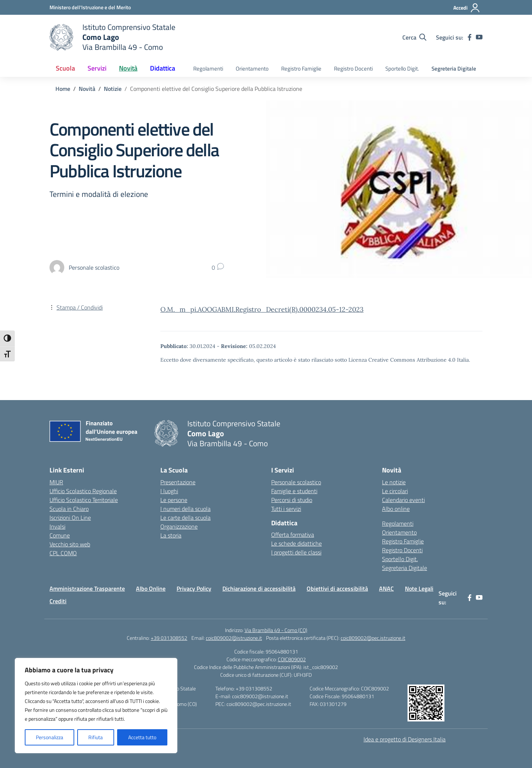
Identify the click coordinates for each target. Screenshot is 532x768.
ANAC (386, 588)
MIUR (56, 482)
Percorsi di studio (292, 500)
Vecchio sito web (70, 544)
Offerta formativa (293, 535)
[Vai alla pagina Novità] (87, 89)
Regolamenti (208, 69)
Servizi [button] (97, 68)
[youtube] (479, 37)
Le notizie (394, 482)
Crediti (58, 601)
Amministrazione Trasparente (87, 588)
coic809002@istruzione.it (234, 638)
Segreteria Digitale (454, 69)
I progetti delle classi (296, 552)
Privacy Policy (194, 588)
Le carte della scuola (185, 518)
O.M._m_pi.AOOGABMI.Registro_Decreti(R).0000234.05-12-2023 (262, 309)
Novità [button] (128, 68)
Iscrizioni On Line (70, 518)
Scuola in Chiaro (69, 509)
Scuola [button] (65, 68)
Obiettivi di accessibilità (337, 588)
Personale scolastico (296, 482)
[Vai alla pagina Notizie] (113, 89)
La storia (171, 535)
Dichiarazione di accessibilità (259, 588)
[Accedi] (467, 8)
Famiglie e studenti (294, 491)
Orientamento (252, 69)
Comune (60, 535)
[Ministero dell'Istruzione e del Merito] (90, 7)
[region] (96, 706)
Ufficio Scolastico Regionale (83, 491)
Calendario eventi (403, 500)
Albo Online (151, 588)
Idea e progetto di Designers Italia (405, 739)
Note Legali (419, 588)
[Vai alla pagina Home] (63, 89)
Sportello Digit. (402, 69)
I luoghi (169, 491)
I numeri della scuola (185, 509)
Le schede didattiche (296, 543)
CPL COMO (63, 553)
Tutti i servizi (286, 509)
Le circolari (395, 491)
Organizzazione (179, 526)
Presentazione (178, 482)
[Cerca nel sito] (414, 37)
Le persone (174, 500)
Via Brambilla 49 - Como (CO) (276, 630)
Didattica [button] (163, 68)
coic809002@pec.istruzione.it (373, 638)
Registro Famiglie (301, 69)
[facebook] (470, 37)
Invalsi (57, 526)
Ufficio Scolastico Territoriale (84, 500)
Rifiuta (96, 737)
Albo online (396, 509)
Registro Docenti (353, 69)
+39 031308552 (169, 638)
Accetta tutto (142, 737)
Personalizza (50, 737)
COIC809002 (292, 659)
